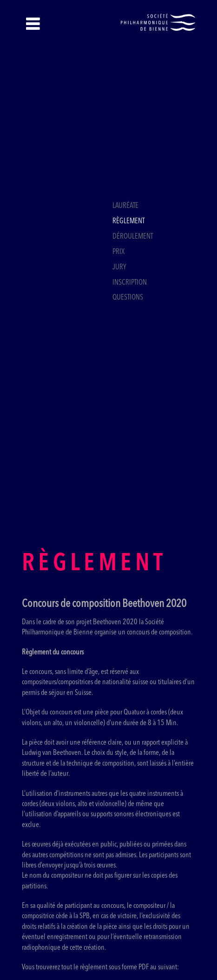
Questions (128, 298)
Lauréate (125, 206)
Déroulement (133, 237)
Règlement (128, 221)
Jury (119, 267)
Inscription (130, 283)
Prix (118, 252)
